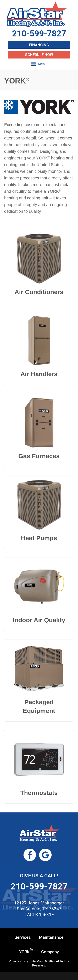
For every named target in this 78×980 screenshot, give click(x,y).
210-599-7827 (39, 886)
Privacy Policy (19, 961)
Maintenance (51, 937)
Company (50, 952)
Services (23, 937)
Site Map (37, 961)
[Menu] (39, 64)
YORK (26, 952)
